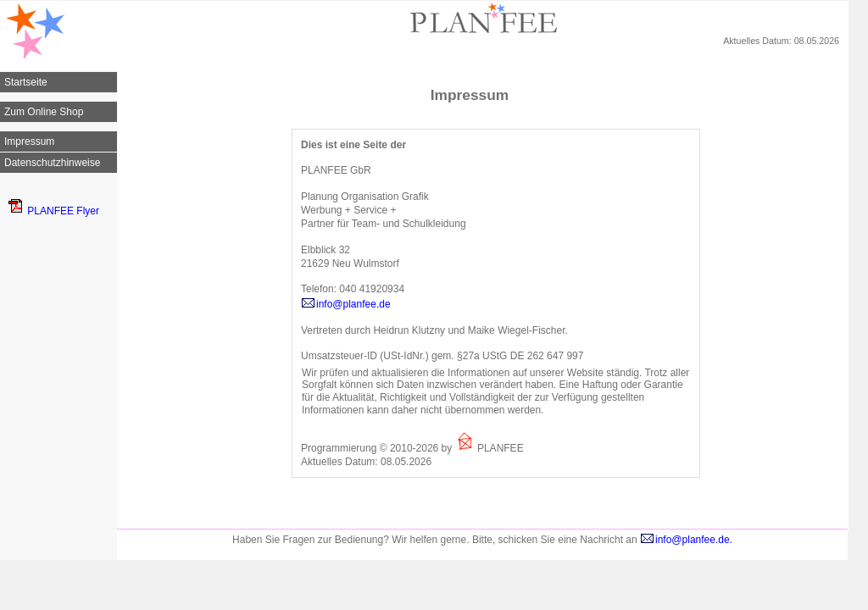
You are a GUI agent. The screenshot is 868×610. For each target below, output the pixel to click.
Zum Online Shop (44, 112)
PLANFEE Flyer (54, 211)
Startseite (26, 82)
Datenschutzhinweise (52, 163)
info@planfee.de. (686, 540)
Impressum (29, 141)
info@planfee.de (346, 304)
